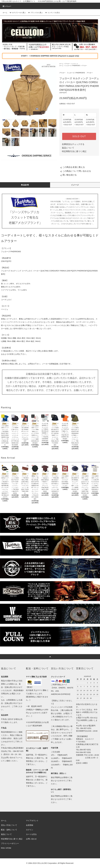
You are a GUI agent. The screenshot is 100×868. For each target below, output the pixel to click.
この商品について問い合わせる (75, 171)
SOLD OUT (79, 136)
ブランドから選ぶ (35, 13)
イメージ (75, 185)
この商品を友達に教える (72, 167)
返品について (68, 148)
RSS (3, 848)
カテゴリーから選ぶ (17, 13)
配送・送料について (9, 830)
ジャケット (75, 64)
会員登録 (30, 825)
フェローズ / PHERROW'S (73, 66)
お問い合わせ (31, 839)
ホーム (5, 13)
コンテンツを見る (52, 13)
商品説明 (25, 185)
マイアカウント (32, 821)
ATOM (9, 848)
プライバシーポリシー (10, 843)
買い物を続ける (68, 175)
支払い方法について (9, 825)
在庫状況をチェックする (73, 144)
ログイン (30, 830)
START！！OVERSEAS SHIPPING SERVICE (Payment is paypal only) (50, 56)
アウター (68, 64)
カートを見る (31, 834)
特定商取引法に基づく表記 (74, 151)
